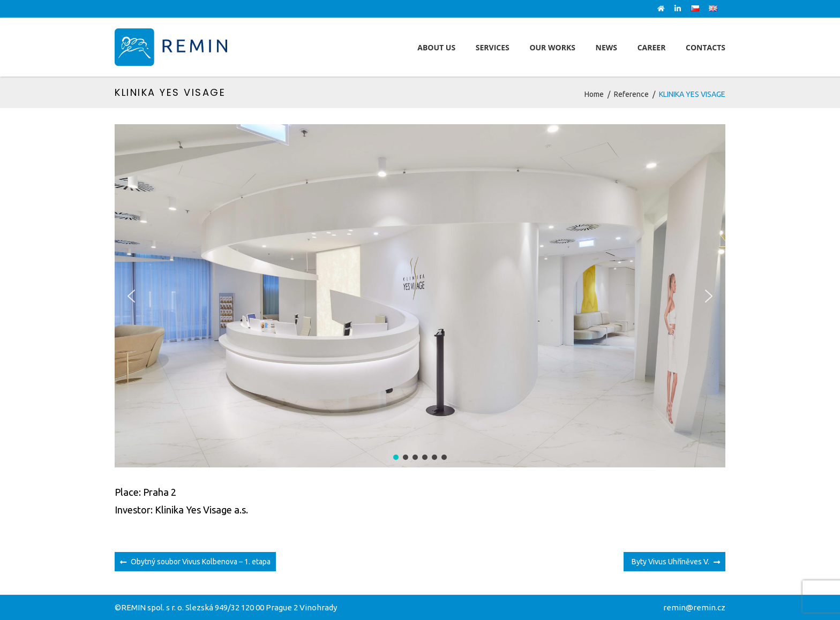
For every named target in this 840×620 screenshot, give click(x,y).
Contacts (706, 47)
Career (652, 47)
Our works (552, 47)
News (606, 47)
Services (493, 47)
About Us (436, 47)
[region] (420, 296)
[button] (131, 296)
